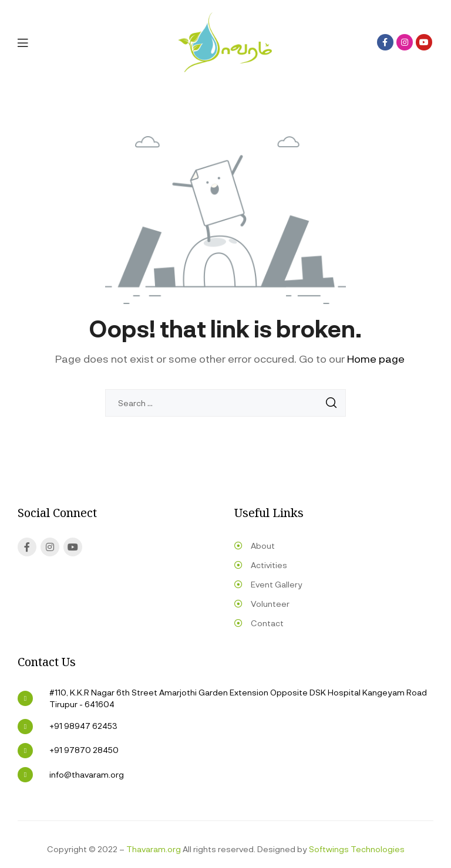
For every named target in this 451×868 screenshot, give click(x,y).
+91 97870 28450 (84, 750)
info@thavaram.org (87, 774)
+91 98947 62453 (83, 726)
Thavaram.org (154, 849)
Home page (376, 359)
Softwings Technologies (357, 849)
